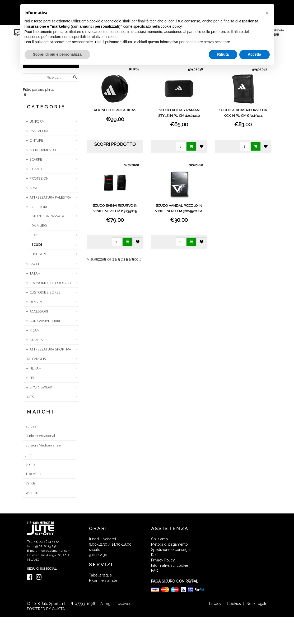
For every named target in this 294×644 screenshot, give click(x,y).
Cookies (234, 604)
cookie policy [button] (171, 26)
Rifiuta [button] (223, 54)
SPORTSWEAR (38, 387)
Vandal (31, 483)
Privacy (215, 604)
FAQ (155, 571)
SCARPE (33, 159)
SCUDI (37, 244)
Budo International (40, 436)
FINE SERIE (39, 254)
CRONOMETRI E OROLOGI (48, 283)
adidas (31, 426)
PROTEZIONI (37, 178)
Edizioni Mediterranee (43, 445)
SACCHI (33, 264)
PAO (35, 235)
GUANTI (33, 169)
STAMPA (34, 340)
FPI (29, 378)
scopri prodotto (115, 144)
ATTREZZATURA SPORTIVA (48, 349)
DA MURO (39, 225)
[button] (267, 13)
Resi (155, 555)
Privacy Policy (163, 560)
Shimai (31, 464)
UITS (31, 397)
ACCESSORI (36, 311)
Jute (29, 455)
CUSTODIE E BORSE (43, 292)
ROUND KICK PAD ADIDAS (115, 110)
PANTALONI (36, 131)
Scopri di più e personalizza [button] (57, 54)
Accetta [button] (255, 54)
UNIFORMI (35, 121)
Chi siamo (160, 539)
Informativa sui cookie (170, 565)
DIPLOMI (34, 302)
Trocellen (33, 474)
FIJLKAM (33, 368)
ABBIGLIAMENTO (40, 150)
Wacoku (32, 493)
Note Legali (256, 604)
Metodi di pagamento (169, 544)
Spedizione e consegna (171, 550)
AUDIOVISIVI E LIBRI (42, 321)
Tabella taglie (100, 575)
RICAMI (32, 330)
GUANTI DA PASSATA (48, 216)
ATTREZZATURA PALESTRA (48, 197)
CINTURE (34, 140)
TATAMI (33, 273)
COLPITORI (36, 207)
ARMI (31, 188)
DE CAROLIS (36, 359)
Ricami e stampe (103, 580)
